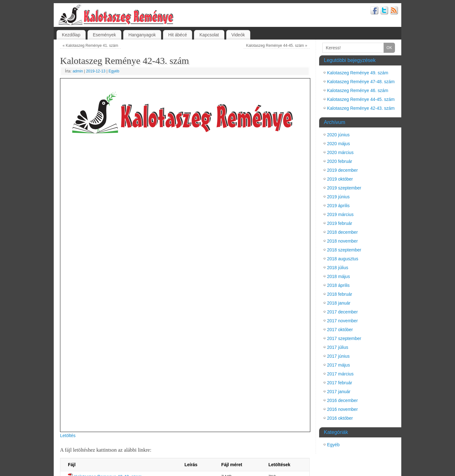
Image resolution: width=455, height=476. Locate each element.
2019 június (338, 197)
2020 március (340, 152)
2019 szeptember (344, 188)
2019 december (342, 170)
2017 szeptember (344, 338)
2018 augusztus (343, 259)
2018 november (342, 241)
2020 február (340, 161)
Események (104, 35)
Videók (238, 35)
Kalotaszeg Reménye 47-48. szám (361, 82)
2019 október (340, 179)
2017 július (338, 347)
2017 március (340, 374)
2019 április (338, 206)
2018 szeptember (344, 250)
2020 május (338, 144)
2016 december (342, 400)
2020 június (338, 135)
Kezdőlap (71, 35)
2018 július (338, 268)
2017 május (338, 365)
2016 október (340, 418)
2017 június (338, 356)
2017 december (342, 312)
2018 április (338, 285)
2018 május (338, 276)
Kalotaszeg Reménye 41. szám (90, 46)
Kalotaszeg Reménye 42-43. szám (361, 108)
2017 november (342, 321)
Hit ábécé (178, 35)
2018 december (342, 232)
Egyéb (114, 71)
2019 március (340, 214)
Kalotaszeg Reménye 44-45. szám (277, 46)
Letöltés (68, 436)
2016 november (342, 409)
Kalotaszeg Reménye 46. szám (358, 90)
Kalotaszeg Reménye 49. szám (358, 73)
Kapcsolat (209, 35)
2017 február (340, 383)
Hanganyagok (142, 35)
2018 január (339, 303)
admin (78, 71)
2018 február (340, 294)
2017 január (339, 392)
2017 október (340, 330)
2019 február (340, 223)
